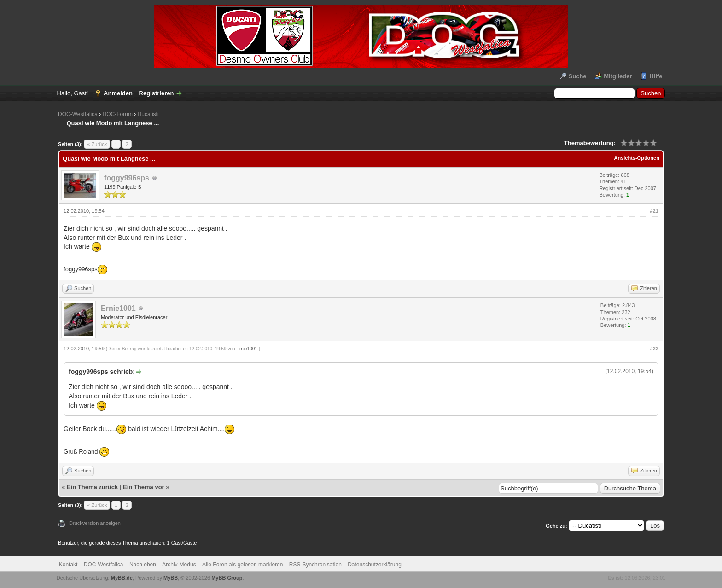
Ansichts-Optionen (637, 158)
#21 (654, 211)
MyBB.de (122, 578)
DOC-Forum (118, 114)
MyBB (171, 578)
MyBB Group (227, 578)
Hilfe (656, 76)
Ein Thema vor (144, 487)
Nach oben (143, 565)
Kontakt (68, 565)
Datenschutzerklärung (375, 565)
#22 (654, 349)
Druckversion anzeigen (95, 523)
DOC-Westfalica (78, 114)
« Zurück (97, 144)
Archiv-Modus (179, 565)
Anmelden (118, 93)
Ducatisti (148, 114)
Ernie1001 (118, 308)
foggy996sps (127, 178)
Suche (578, 76)
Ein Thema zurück (92, 487)
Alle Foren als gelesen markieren (242, 565)
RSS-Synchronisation (315, 565)
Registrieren (157, 93)
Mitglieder (618, 76)
